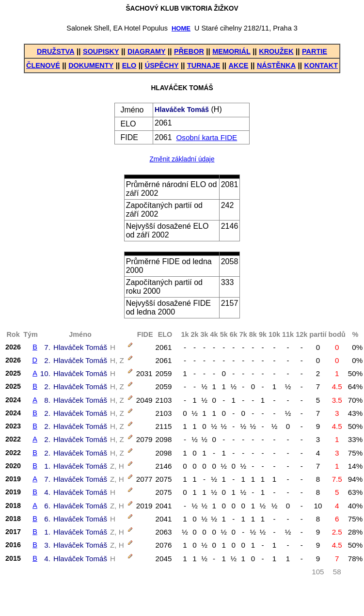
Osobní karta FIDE (206, 137)
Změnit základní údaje (182, 159)
